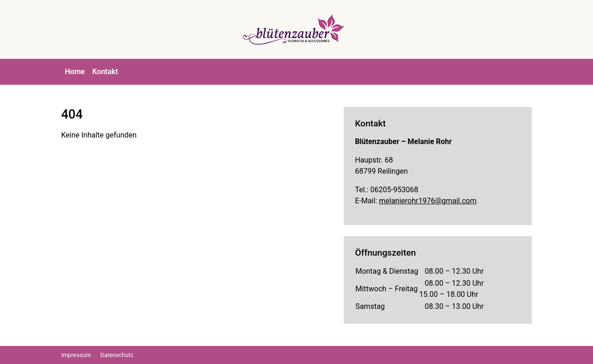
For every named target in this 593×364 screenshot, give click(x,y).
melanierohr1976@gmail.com (428, 201)
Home (75, 72)
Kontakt (105, 72)
